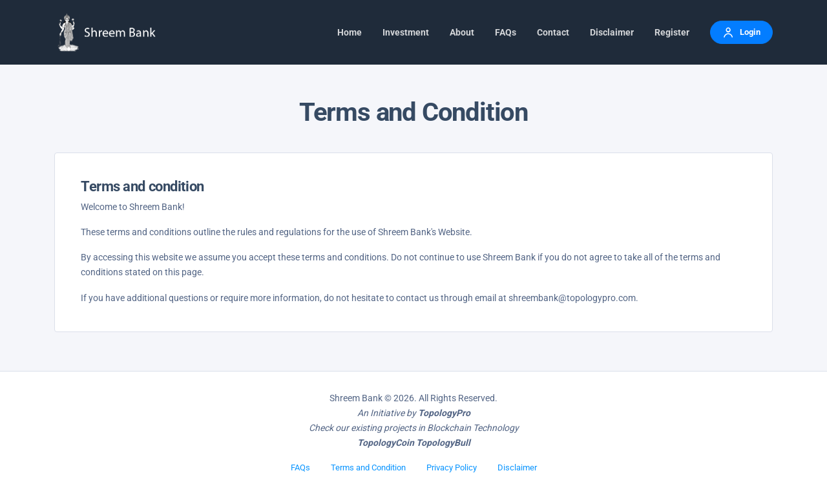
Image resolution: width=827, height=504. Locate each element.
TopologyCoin (386, 443)
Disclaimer (517, 467)
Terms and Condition (368, 467)
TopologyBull (443, 443)
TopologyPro (444, 413)
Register (672, 32)
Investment (406, 32)
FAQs (300, 467)
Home (350, 32)
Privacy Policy (452, 467)
